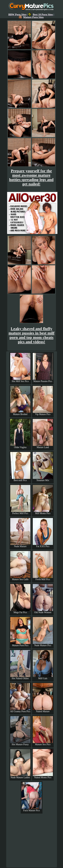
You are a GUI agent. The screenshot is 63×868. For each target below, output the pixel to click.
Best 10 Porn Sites (41, 14)
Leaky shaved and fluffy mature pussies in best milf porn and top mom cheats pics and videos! (32, 335)
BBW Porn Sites (17, 14)
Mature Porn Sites (31, 17)
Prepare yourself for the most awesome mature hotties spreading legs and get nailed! (31, 177)
